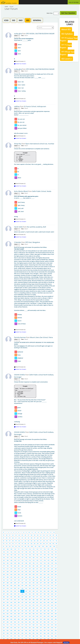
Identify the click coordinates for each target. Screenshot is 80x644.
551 (37, 630)
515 (15, 625)
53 (53, 538)
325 (34, 588)
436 (56, 608)
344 (48, 591)
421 (56, 605)
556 (56, 630)
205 (34, 566)
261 (19, 577)
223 (45, 569)
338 (26, 591)
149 (48, 555)
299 (48, 583)
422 (4, 608)
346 (56, 591)
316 (56, 586)
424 (11, 608)
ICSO (6, 20)
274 (11, 580)
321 (19, 588)
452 (4, 614)
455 (15, 614)
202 (22, 566)
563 (26, 633)
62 (25, 541)
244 (11, 574)
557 (4, 633)
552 (41, 630)
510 (52, 622)
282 (41, 580)
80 (25, 544)
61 (22, 541)
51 (47, 538)
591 (19, 639)
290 (15, 583)
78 (19, 544)
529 (11, 628)
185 (15, 563)
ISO (14, 20)
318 (8, 588)
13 (38, 532)
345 (52, 591)
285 (52, 580)
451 (56, 611)
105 (50, 546)
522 (41, 625)
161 (37, 558)
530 (15, 628)
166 (56, 558)
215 (15, 569)
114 (30, 549)
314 (48, 586)
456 (19, 614)
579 (30, 636)
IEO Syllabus (67, 34)
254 (48, 574)
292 (22, 583)
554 (48, 630)
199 (11, 566)
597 (41, 639)
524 (48, 625)
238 (45, 572)
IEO (28, 20)
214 (11, 569)
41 (16, 538)
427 (22, 608)
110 (15, 549)
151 (56, 555)
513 (8, 625)
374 (48, 597)
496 (56, 619)
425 (15, 608)
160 (34, 558)
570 (52, 633)
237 (41, 572)
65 (35, 541)
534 (30, 628)
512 (4, 625)
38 (7, 538)
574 (11, 636)
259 (11, 577)
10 (29, 532)
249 (30, 574)
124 (11, 552)
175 (34, 560)
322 (22, 588)
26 (25, 535)
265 (34, 577)
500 (15, 622)
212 (4, 569)
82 (32, 544)
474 (30, 616)
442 (22, 611)
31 (41, 535)
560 (15, 633)
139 (11, 555)
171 (19, 560)
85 (41, 544)
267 (41, 577)
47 (35, 538)
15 (45, 532)
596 (37, 639)
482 (4, 619)
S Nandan (18, 242)
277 (22, 580)
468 (8, 616)
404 (48, 602)
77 (16, 544)
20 (7, 535)
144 (30, 555)
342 (41, 591)
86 (44, 544)
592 (22, 639)
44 (25, 538)
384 (30, 600)
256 (56, 574)
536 (37, 628)
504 (30, 622)
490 (34, 619)
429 (30, 608)
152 (4, 558)
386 (37, 600)
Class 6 (26, 379)
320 (15, 588)
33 (47, 535)
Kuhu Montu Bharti (21, 191)
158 (26, 558)
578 (26, 636)
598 (45, 639)
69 (47, 541)
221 (37, 569)
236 (37, 572)
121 (56, 549)
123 (8, 552)
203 (26, 566)
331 (56, 588)
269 (48, 577)
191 (37, 563)
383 (26, 600)
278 (26, 580)
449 (48, 611)
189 (30, 563)
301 (56, 583)
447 (41, 611)
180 (52, 560)
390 (52, 600)
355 (34, 594)
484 (11, 619)
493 (45, 619)
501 (19, 622)
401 (37, 602)
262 (22, 577)
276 (19, 580)
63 (28, 541)
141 (19, 555)
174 (30, 560)
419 (48, 605)
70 (50, 541)
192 (41, 563)
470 (15, 616)
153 (8, 558)
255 (52, 574)
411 (19, 605)
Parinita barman (20, 337)
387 (41, 600)
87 (47, 544)
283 (45, 580)
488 (26, 619)
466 (56, 614)
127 (22, 552)
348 (8, 594)
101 (36, 546)
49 (41, 538)
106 (54, 546)
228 (8, 572)
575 (15, 636)
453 (8, 614)
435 (52, 608)
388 (45, 600)
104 (47, 546)
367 (22, 597)
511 (56, 622)
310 (34, 586)
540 (52, 628)
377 (4, 600)
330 (52, 588)
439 (11, 611)
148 (45, 555)
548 (26, 630)
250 (34, 574)
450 (52, 611)
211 (56, 566)
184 (11, 563)
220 (34, 569)
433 (45, 608)
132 (41, 552)
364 (11, 597)
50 (44, 538)
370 (34, 597)
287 (4, 583)
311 (37, 586)
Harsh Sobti (18, 227)
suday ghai (18, 34)
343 (45, 591)
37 (4, 538)
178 (45, 560)
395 (15, 602)
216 (19, 569)
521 (37, 625)
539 (48, 628)
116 (37, 549)
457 (22, 614)
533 (26, 628)
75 (10, 544)
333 (8, 591)
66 (38, 541)
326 (37, 588)
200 (15, 566)
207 (41, 566)
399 (30, 602)
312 (41, 586)
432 (41, 608)
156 (19, 558)
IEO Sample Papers (66, 46)
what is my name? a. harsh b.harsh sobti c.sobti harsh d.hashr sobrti (34, 232)
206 (37, 566)
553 (45, 630)
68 (44, 541)
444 (30, 611)
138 (8, 555)
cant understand (35, 480)
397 (22, 602)
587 (4, 639)
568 (45, 633)
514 (11, 625)
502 (22, 622)
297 (41, 583)
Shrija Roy (18, 144)
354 (30, 594)
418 (45, 605)
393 (8, 602)
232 (22, 572)
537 (41, 628)
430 (34, 608)
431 (37, 608)
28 (32, 535)
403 (45, 602)
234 (30, 572)
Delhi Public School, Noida (42, 191)
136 (56, 552)
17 (51, 532)
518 (26, 625)
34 (50, 535)
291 (19, 583)
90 (56, 544)
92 (7, 546)
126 (19, 552)
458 (26, 614)
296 (37, 583)
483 (8, 619)
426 (19, 608)
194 (48, 563)
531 (19, 628)
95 (16, 546)
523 (45, 625)
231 (19, 572)
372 (41, 597)
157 (22, 558)
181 (56, 560)
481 (56, 616)
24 (19, 535)
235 (34, 572)
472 (22, 616)
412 (22, 605)
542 (4, 630)
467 (4, 616)
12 (35, 532)
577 (22, 636)
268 (45, 577)
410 (15, 605)
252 (41, 574)
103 (43, 546)
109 (11, 549)
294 (30, 583)
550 (34, 630)
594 (30, 639)
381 (19, 600)
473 (26, 616)
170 (15, 560)
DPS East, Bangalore (33, 242)
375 (52, 597)
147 (41, 555)
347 (4, 594)
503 (26, 622)
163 (45, 558)
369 (30, 597)
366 (19, 597)
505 (34, 622)
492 (41, 619)
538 (45, 628)
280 (34, 580)
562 (22, 633)
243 (8, 574)
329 (48, 588)
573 (8, 636)
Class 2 (26, 193)
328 (45, 588)
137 (4, 555)
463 (45, 614)
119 (48, 549)
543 (8, 630)
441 (19, 611)
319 (11, 588)
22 (13, 535)
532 (22, 628)
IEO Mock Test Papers (67, 53)
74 (7, 544)
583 (45, 636)
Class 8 (26, 108)
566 (37, 633)
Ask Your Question (68, 13)
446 (37, 611)
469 (11, 616)
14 (41, 532)
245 (15, 574)
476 (37, 616)
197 (4, 566)
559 (11, 633)
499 (11, 622)
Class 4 (26, 244)
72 (56, 541)
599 (48, 639)
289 (11, 583)
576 (19, 636)
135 (52, 552)
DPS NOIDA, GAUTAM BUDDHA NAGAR (40, 34)
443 (26, 611)
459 (30, 614)
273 (8, 580)
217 (22, 569)
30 (38, 535)
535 (34, 628)
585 (52, 636)
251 (37, 574)
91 (4, 546)
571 (56, 633)
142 (22, 555)
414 (30, 605)
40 (13, 538)
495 (52, 619)
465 (52, 614)
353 (26, 594)
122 (4, 552)
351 (19, 594)
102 (39, 546)
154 (11, 558)
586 (56, 636)
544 (11, 630)
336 (19, 591)
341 (37, 591)
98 (25, 546)
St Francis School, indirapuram (35, 106)
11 (32, 532)
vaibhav (17, 106)
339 (30, 591)
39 (10, 538)
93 (10, 546)
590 (15, 639)
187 (22, 563)
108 (8, 549)
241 (56, 572)
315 (52, 586)
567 (41, 633)
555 (52, 630)
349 (11, 594)
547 (22, 630)
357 (41, 594)
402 (41, 602)
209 (48, 566)
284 (48, 580)
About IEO (66, 29)
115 (34, 549)
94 (13, 546)
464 (48, 614)
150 (52, 555)
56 (7, 541)
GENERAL (37, 20)
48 (38, 538)
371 (37, 597)
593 (26, 639)
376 (56, 597)
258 (8, 577)
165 (52, 558)
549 (30, 630)
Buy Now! (66, 643)
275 (15, 580)
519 (30, 625)
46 (32, 538)
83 (35, 544)
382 (22, 600)
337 (22, 591)
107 (4, 549)
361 (56, 594)
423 (8, 608)
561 (19, 633)
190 (34, 563)
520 (34, 625)
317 (4, 588)
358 (45, 594)
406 (56, 602)
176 (37, 560)
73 (4, 544)
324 (30, 588)
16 (48, 532)
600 (52, 639)
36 (56, 535)
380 (15, 600)
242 (4, 574)
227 (4, 572)
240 (52, 572)
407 (4, 605)
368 (26, 597)
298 (45, 583)
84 (38, 544)
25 (22, 535)
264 (30, 577)
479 (48, 616)
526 (56, 625)
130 (34, 552)
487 (22, 619)
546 (19, 630)
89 (53, 544)
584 (48, 636)
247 (22, 574)
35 (53, 535)
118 (45, 549)
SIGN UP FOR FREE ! (74, 2)
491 (37, 619)
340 (34, 591)
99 (28, 546)
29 (35, 535)
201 (19, 566)
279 (30, 580)
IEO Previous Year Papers (69, 39)
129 (30, 552)
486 (19, 619)
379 (11, 600)
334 (11, 591)
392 (4, 602)
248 (26, 574)
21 (10, 535)
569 (48, 633)
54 (56, 538)
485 (15, 619)
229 (11, 572)
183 (8, 563)
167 (4, 560)
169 (11, 560)
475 (34, 616)
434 (48, 608)
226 (56, 569)
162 (41, 558)
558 (8, 633)
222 (41, 569)
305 (15, 586)
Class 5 (26, 35)
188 (26, 563)
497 (4, 622)
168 (8, 560)
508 (45, 622)
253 (45, 574)
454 (11, 614)
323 (26, 588)
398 (26, 602)
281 (37, 580)
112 (22, 549)
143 (26, 555)
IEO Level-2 (66, 59)
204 (30, 566)
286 (56, 580)
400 (34, 602)
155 (15, 558)
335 (15, 591)
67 (41, 541)
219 (30, 569)
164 (48, 558)
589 (11, 639)
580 (34, 636)
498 (8, 622)
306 (19, 586)
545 (15, 630)
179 (48, 560)
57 (10, 541)
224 (48, 569)
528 (8, 628)
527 (4, 628)
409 (11, 605)
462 (41, 614)
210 (52, 566)
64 (32, 541)
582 (41, 636)
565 (34, 633)
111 (19, 549)
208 (45, 566)
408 (8, 605)
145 (34, 555)
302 (4, 586)
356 (37, 594)
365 (15, 597)
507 (41, 622)
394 (11, 602)
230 (15, 572)
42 (19, 538)
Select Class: (50, 13)
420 (52, 605)
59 (16, 541)
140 (15, 555)
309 (30, 586)
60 (19, 541)
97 (22, 546)
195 (52, 563)
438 (8, 611)
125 (15, 552)
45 (28, 538)
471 (19, 616)
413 (26, 605)
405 (52, 602)
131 (37, 552)
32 (44, 535)
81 (28, 544)
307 (22, 586)
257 (4, 577)
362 (4, 597)
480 (52, 616)
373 (45, 597)
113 (26, 549)
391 (56, 600)
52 (50, 538)
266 (37, 577)
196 (56, 563)
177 (41, 560)
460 (34, 614)
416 (37, 605)
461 (37, 614)
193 (45, 563)
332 (4, 591)
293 (26, 583)
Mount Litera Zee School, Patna (41, 337)
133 (45, 552)
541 (56, 628)
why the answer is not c (35, 122)
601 (56, 639)
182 (4, 563)
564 (30, 633)
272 (4, 580)
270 (52, 577)
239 (48, 572)
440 (15, 611)
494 (48, 619)
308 (26, 586)
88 (50, 544)
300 (52, 583)
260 (15, 577)
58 (13, 541)
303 (8, 586)
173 (26, 560)
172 (22, 560)
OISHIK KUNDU (20, 375)
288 (8, 583)
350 (15, 594)
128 (26, 552)
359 (48, 594)
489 (30, 619)
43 (22, 538)
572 (4, 636)
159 (30, 558)
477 (41, 616)
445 (34, 611)
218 (26, 569)
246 (19, 574)
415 (34, 605)
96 (19, 546)
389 (48, 600)
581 (37, 636)
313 (45, 586)
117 (41, 549)
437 (4, 611)
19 (4, 535)
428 (26, 608)
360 (52, 594)
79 (22, 544)
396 (19, 602)
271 (56, 577)
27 (28, 535)
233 (26, 572)
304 (11, 586)
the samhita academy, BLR (36, 227)
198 (8, 566)
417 (41, 605)
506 (37, 622)
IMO (21, 20)
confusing (35, 402)
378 (8, 600)
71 (53, 541)
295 (34, 583)
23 (16, 535)
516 (19, 625)
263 (26, 577)
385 (34, 600)
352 (22, 594)
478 (45, 616)
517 (22, 625)
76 (13, 544)
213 (8, 569)
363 (8, 597)
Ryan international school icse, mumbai (40, 144)
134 (48, 552)
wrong (35, 206)
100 (32, 546)
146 (37, 555)
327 (41, 588)
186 (19, 563)
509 (48, 622)
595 (34, 639)
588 (8, 639)
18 (54, 532)
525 (52, 625)
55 (4, 541)
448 (45, 611)
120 (52, 549)
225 (52, 569)
